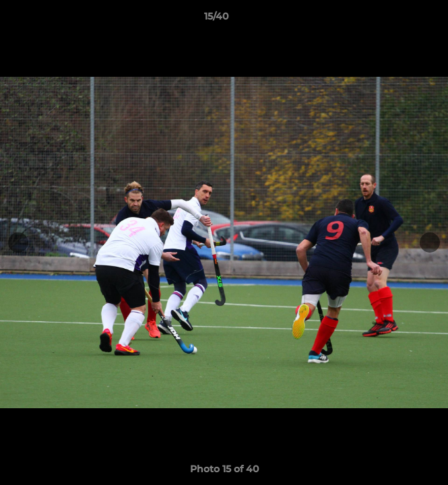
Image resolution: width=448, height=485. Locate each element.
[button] (399, 20)
